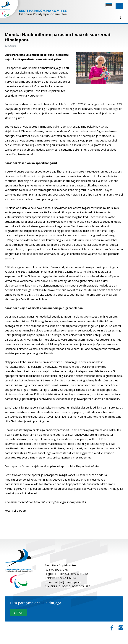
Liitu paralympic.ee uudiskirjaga (35, 603)
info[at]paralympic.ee (68, 582)
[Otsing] (118, 17)
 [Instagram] (121, 628)
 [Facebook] (112, 628)
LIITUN (19, 612)
